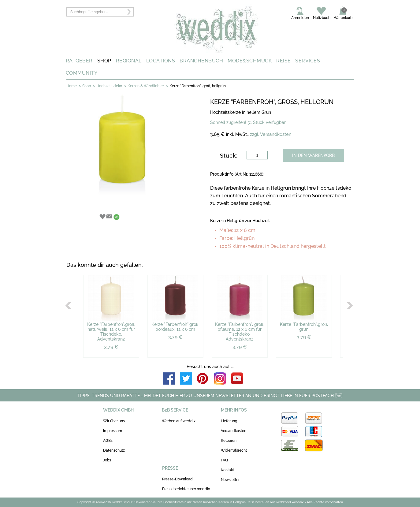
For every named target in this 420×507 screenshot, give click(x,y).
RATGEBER (79, 61)
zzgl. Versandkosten (271, 134)
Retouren (229, 441)
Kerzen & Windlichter (146, 86)
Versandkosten (234, 431)
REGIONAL (129, 61)
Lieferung (229, 421)
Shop (87, 86)
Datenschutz (114, 450)
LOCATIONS (161, 61)
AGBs (108, 441)
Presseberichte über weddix (186, 489)
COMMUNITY (82, 73)
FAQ (224, 460)
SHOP (104, 61)
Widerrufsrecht (234, 450)
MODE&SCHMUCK (250, 61)
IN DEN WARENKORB (313, 155)
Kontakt (227, 470)
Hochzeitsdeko (109, 86)
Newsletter (230, 480)
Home (72, 86)
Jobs (107, 460)
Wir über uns (114, 421)
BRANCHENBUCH (201, 61)
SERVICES (308, 61)
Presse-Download (177, 479)
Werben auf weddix (179, 421)
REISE (284, 61)
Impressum (113, 431)
